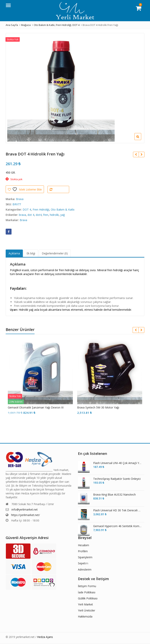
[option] (75, 88)
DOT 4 (27, 210)
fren (46, 215)
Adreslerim (85, 569)
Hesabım (83, 545)
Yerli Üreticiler (87, 610)
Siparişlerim (85, 557)
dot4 (39, 215)
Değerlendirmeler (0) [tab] (55, 253)
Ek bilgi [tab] (31, 253)
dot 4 (31, 215)
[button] (141, 140)
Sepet (82, 563)
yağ (63, 215)
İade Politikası (87, 592)
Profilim (83, 551)
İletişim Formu (87, 586)
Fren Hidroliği (41, 210)
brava (22, 215)
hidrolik (54, 215)
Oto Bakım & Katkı (63, 210)
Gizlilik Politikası (88, 598)
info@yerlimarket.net (25, 509)
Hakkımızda (85, 616)
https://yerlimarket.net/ (25, 515)
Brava (20, 199)
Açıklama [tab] (14, 253)
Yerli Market (85, 604)
